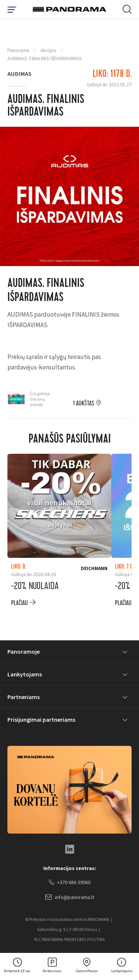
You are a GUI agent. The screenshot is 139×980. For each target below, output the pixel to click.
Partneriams (24, 697)
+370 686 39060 (70, 883)
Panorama (18, 50)
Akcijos (48, 50)
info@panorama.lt (70, 897)
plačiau (19, 603)
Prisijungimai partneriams (41, 719)
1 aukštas (84, 404)
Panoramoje (24, 651)
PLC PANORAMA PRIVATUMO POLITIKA (69, 939)
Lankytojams (25, 674)
